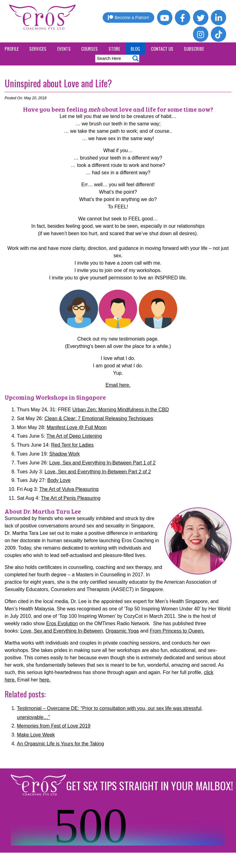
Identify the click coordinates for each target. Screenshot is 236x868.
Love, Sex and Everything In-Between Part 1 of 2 (102, 463)
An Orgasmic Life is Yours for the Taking (60, 744)
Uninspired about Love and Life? (58, 83)
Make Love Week (36, 735)
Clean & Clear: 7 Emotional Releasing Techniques (99, 418)
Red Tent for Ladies (72, 445)
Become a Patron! (128, 18)
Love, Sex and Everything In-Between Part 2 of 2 (98, 472)
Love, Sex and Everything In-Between (62, 631)
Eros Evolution (62, 623)
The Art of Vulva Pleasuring (69, 489)
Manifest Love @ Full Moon (77, 427)
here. (45, 680)
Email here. (118, 385)
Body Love (59, 480)
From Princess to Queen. (177, 631)
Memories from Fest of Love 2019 (54, 726)
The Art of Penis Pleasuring (71, 498)
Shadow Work (64, 454)
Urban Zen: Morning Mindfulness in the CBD (121, 410)
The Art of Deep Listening (74, 436)
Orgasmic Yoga (122, 631)
